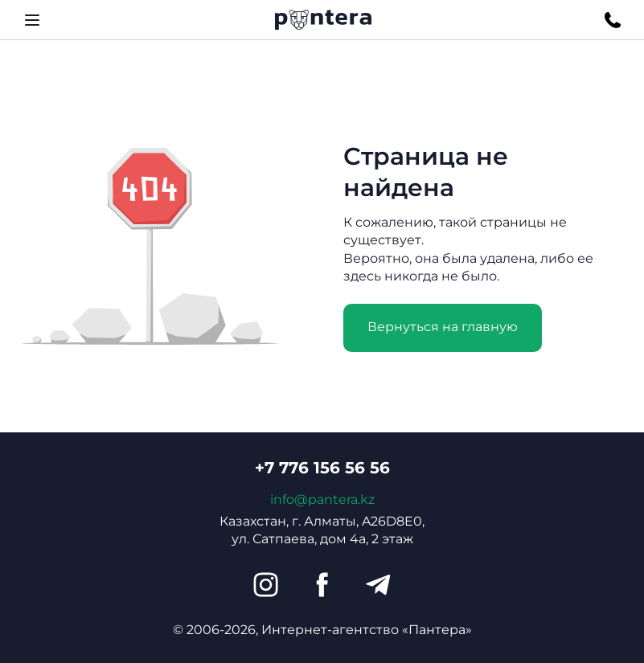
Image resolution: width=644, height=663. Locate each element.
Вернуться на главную (443, 327)
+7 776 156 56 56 (322, 468)
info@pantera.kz (322, 499)
